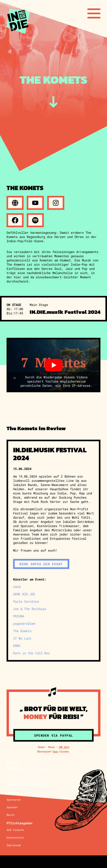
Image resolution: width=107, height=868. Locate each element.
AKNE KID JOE (24, 594)
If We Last (22, 638)
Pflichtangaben (19, 823)
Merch (10, 815)
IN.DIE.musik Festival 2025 (27, 769)
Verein (12, 793)
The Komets (22, 631)
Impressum (14, 845)
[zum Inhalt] (53, 102)
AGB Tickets (15, 830)
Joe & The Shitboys (30, 609)
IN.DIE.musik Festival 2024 (27, 777)
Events (12, 762)
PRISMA (19, 616)
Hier (56, 752)
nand (17, 587)
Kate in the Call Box (31, 653)
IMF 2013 (64, 747)
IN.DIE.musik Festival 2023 (27, 785)
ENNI (17, 646)
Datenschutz (15, 838)
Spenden (12, 807)
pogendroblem (24, 623)
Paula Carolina (26, 601)
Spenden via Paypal (53, 735)
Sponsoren (14, 800)
